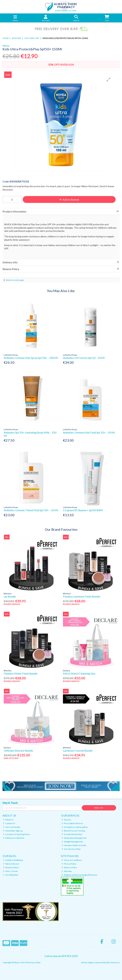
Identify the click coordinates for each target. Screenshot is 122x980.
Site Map (67, 871)
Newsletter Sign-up (13, 831)
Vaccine (66, 820)
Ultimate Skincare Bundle (18, 750)
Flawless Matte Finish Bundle (21, 673)
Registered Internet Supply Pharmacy (79, 875)
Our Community (12, 827)
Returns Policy (69, 867)
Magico (91, 962)
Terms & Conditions (72, 860)
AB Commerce (113, 962)
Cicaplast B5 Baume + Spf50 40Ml (83, 510)
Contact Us (9, 823)
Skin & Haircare (11, 864)
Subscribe (99, 808)
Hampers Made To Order (74, 845)
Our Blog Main (11, 875)
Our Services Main (71, 849)
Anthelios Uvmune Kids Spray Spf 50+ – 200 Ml (31, 358)
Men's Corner (11, 871)
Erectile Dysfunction (72, 834)
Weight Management (72, 842)
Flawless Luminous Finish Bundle (82, 596)
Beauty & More (11, 867)
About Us (8, 820)
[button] (109, 80)
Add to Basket (69, 199)
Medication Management (74, 838)
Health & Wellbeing (13, 860)
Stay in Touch (10, 803)
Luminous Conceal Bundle (78, 750)
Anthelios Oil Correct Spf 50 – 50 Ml (84, 358)
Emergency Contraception (75, 827)
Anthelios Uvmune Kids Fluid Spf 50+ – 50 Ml (89, 432)
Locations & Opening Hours (17, 834)
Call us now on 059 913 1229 (61, 956)
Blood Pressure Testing (73, 831)
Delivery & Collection (14, 838)
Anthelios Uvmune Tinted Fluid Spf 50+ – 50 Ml (31, 510)
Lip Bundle (10, 596)
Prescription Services (72, 823)
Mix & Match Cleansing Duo (79, 673)
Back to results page (15, 280)
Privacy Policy (69, 864)
